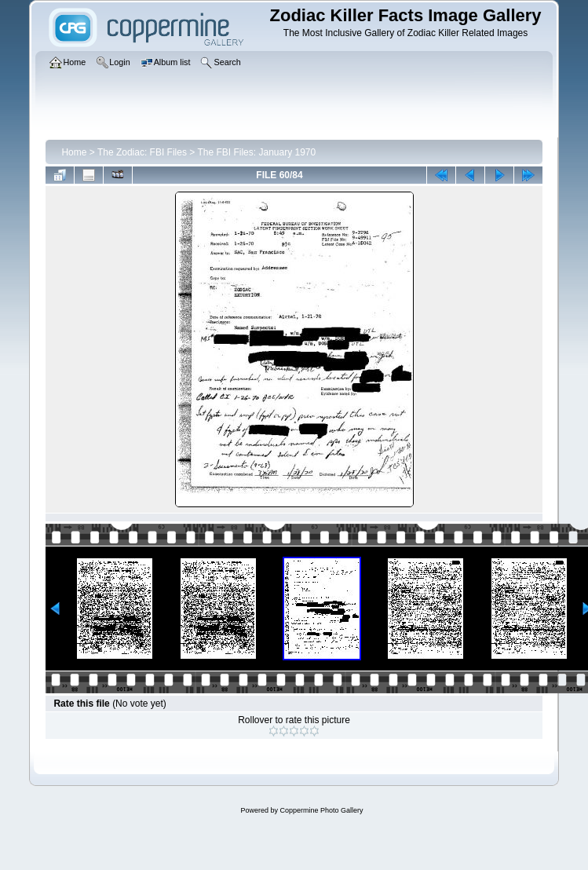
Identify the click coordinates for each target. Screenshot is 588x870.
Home (74, 152)
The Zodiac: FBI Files (142, 152)
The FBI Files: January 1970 (256, 152)
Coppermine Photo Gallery (321, 810)
